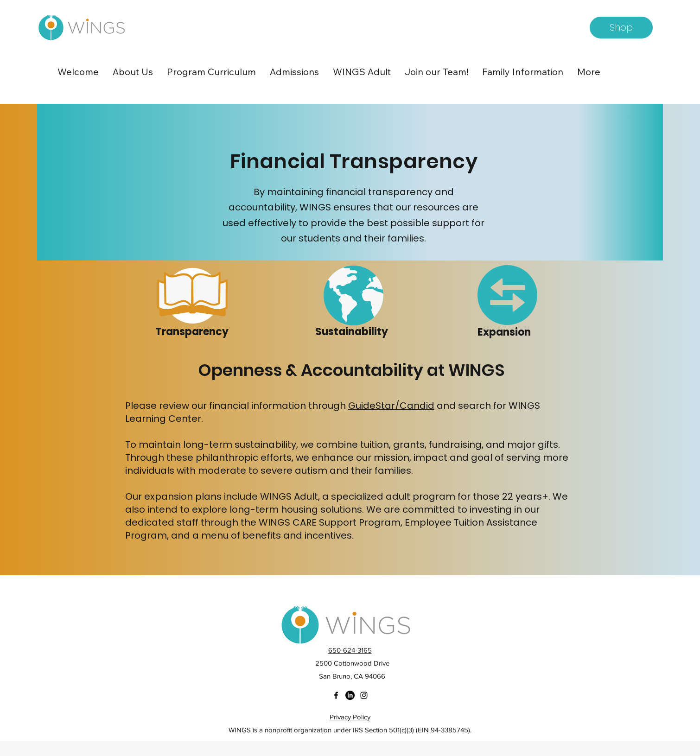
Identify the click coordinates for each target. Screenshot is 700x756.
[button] (133, 72)
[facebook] (336, 695)
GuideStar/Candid (391, 406)
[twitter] (350, 695)
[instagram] (364, 695)
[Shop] (621, 28)
